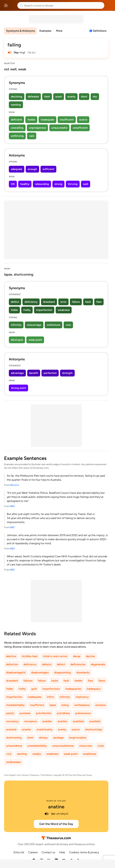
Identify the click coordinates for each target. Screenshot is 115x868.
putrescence (83, 713)
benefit (34, 373)
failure (76, 302)
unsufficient (80, 128)
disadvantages (40, 672)
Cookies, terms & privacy (84, 852)
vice (68, 325)
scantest (11, 729)
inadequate (47, 120)
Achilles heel (30, 656)
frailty (27, 310)
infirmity (16, 325)
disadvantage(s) (16, 672)
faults (55, 681)
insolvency (82, 697)
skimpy (43, 738)
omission (101, 705)
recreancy (12, 721)
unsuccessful (59, 128)
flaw (99, 302)
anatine (56, 807)
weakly (37, 754)
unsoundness (14, 746)
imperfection (44, 310)
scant (59, 97)
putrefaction (44, 713)
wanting (16, 105)
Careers (33, 852)
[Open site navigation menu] (6, 5)
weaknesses (13, 762)
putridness (63, 713)
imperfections (51, 689)
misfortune (54, 325)
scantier (47, 721)
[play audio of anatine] (47, 814)
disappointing (63, 672)
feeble (31, 120)
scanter (27, 729)
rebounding (42, 184)
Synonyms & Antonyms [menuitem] (20, 31)
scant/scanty (45, 729)
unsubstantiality (37, 746)
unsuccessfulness (63, 746)
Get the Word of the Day (56, 824)
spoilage (58, 738)
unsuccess (85, 746)
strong (58, 184)
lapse (53, 705)
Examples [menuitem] (45, 31)
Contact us (48, 852)
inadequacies (73, 689)
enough (32, 169)
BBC (13, 506)
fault (88, 302)
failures (28, 681)
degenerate (98, 664)
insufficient (67, 120)
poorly (10, 713)
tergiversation (78, 738)
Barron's (15, 485)
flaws (102, 681)
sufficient (48, 169)
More (59, 31)
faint (47, 97)
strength (67, 373)
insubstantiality (15, 705)
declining (17, 97)
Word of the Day (56, 801)
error (63, 302)
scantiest (78, 721)
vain (32, 136)
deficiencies (78, 664)
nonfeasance (82, 705)
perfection (50, 373)
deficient (16, 120)
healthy (25, 184)
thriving (73, 184)
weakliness (89, 754)
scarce (83, 120)
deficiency (31, 302)
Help (62, 852)
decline (90, 656)
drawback (49, 302)
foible (14, 310)
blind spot (17, 340)
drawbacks (83, 672)
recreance (30, 721)
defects (47, 664)
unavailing (17, 128)
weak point (35, 340)
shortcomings (94, 729)
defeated (33, 97)
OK (13, 184)
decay (77, 656)
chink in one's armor (55, 656)
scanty (71, 97)
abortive (11, 656)
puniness (25, 713)
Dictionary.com (109, 5)
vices (101, 746)
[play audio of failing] (10, 53)
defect (15, 302)
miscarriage (34, 325)
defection (12, 664)
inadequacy (94, 689)
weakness (64, 310)
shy (95, 97)
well (86, 184)
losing (65, 705)
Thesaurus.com (13, 5)
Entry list (19, 852)
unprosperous (37, 128)
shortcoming (14, 738)
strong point (18, 388)
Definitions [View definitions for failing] (100, 31)
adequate (17, 169)
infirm (50, 697)
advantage (17, 373)
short (84, 97)
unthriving (17, 136)
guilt (34, 689)
